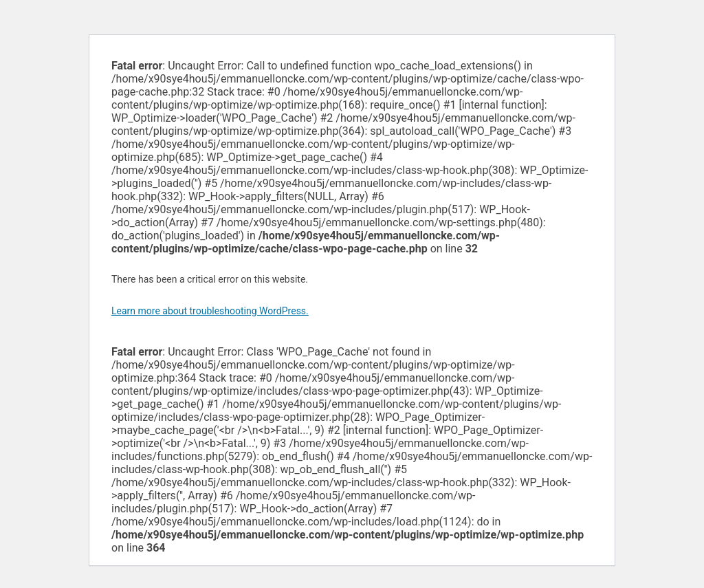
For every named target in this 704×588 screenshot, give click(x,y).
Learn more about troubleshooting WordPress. (210, 311)
